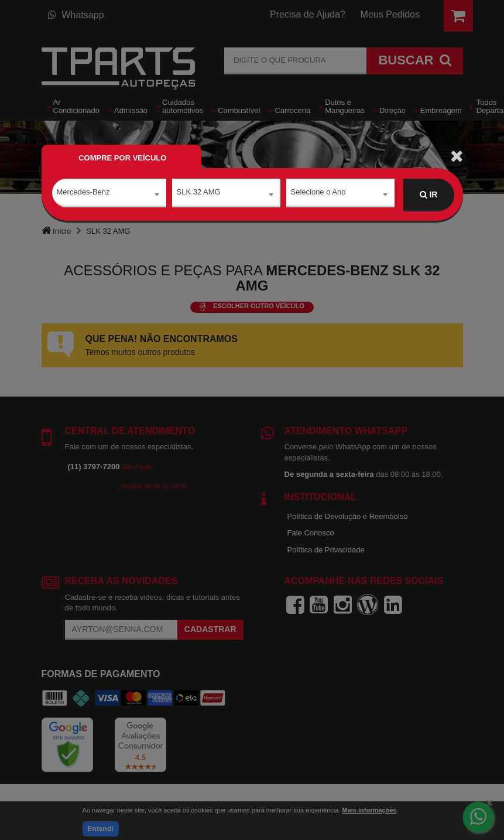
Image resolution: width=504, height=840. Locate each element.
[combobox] (109, 195)
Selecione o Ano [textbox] (318, 194)
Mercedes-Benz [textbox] (83, 194)
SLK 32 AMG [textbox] (199, 194)
